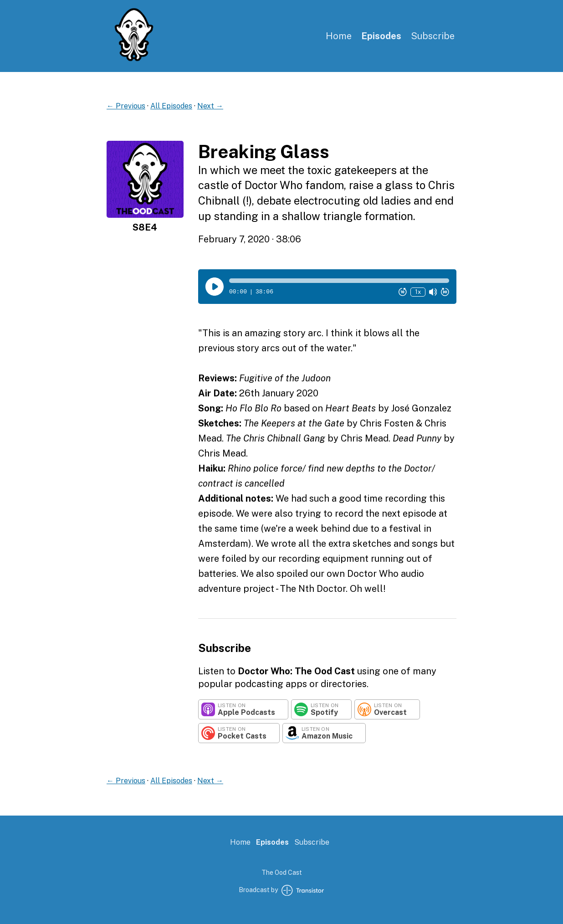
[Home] (134, 59)
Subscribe (433, 36)
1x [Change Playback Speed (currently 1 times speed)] (418, 292)
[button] (339, 281)
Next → (210, 106)
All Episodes (171, 106)
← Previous (126, 106)
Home (339, 36)
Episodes (381, 36)
